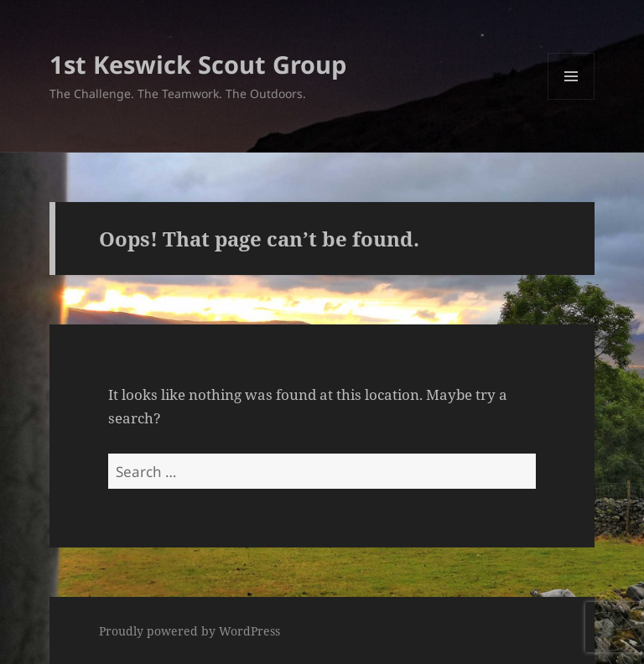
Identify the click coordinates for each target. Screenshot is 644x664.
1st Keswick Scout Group (198, 64)
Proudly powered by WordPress (190, 631)
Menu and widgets (571, 99)
